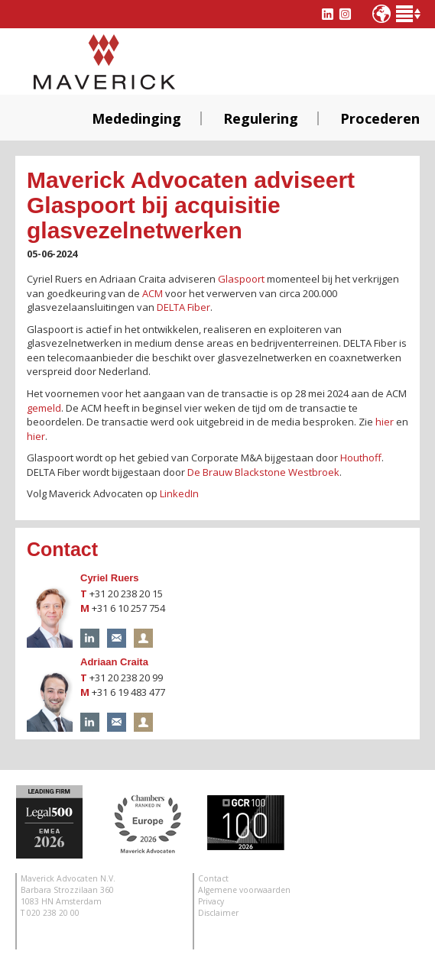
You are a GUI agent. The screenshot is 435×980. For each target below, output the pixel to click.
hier (385, 422)
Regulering (261, 118)
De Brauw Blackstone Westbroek (263, 472)
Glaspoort (241, 279)
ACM (153, 293)
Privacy (211, 901)
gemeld (44, 408)
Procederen (380, 118)
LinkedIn (179, 493)
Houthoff (361, 458)
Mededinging (136, 118)
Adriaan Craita (114, 662)
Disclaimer (218, 913)
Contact (213, 878)
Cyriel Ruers (110, 578)
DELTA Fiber (183, 307)
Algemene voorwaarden (244, 890)
